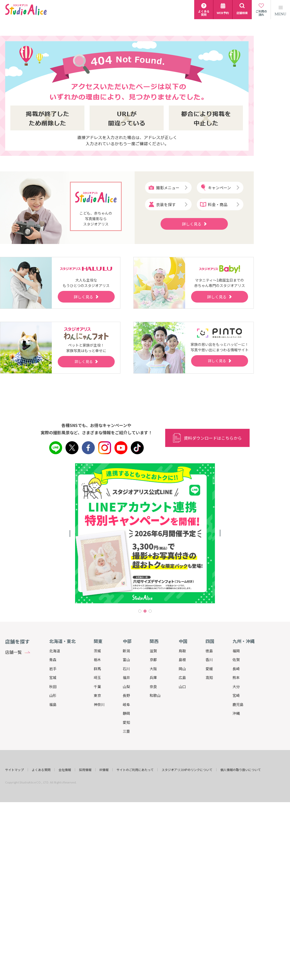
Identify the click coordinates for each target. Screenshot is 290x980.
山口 (182, 687)
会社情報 (65, 770)
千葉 (97, 687)
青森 (53, 660)
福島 (53, 704)
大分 (236, 687)
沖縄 (236, 713)
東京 (97, 695)
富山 (126, 660)
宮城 (53, 677)
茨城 (97, 651)
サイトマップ (15, 770)
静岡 (126, 713)
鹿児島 (238, 704)
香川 (209, 660)
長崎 (236, 669)
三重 (126, 731)
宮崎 (236, 695)
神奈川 (99, 704)
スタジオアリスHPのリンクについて (187, 770)
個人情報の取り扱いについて (241, 770)
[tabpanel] (145, 533)
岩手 (53, 669)
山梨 (126, 687)
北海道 (55, 651)
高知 (209, 677)
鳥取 (182, 651)
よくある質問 (41, 770)
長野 (126, 695)
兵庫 (153, 677)
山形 (53, 695)
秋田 (53, 687)
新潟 (126, 651)
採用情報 (85, 770)
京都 (153, 660)
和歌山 (155, 695)
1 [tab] (140, 611)
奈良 (153, 687)
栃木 (97, 660)
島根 (182, 660)
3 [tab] (150, 611)
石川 (126, 669)
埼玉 (97, 677)
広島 (182, 677)
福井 (126, 677)
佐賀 (236, 660)
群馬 (97, 669)
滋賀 (153, 651)
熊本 (236, 677)
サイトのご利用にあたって (135, 770)
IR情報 (104, 770)
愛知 (126, 722)
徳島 (209, 651)
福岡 (236, 651)
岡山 (182, 669)
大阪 (153, 669)
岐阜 (126, 704)
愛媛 (209, 669)
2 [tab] (145, 611)
